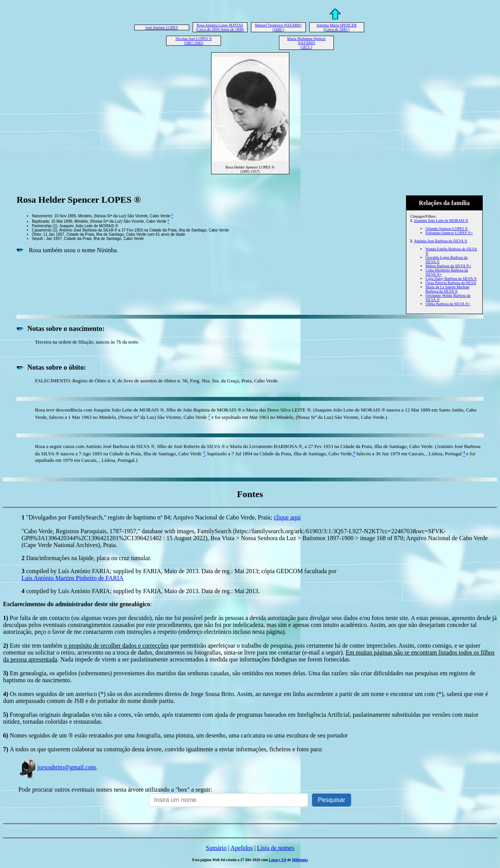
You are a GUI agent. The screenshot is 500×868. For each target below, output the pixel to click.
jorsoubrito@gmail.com (57, 767)
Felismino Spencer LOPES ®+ (449, 233)
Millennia (300, 860)
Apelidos (242, 848)
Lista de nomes (276, 848)
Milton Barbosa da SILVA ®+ (448, 266)
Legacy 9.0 (277, 860)
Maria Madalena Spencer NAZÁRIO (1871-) (306, 43)
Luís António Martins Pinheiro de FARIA (73, 578)
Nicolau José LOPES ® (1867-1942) (194, 41)
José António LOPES (161, 27)
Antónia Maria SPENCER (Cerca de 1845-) (337, 27)
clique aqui (287, 517)
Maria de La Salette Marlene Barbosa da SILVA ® (447, 289)
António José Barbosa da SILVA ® (441, 241)
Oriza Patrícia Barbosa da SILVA (451, 283)
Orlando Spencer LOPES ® (447, 229)
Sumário (216, 848)
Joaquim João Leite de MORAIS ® (441, 221)
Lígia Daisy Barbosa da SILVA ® (451, 279)
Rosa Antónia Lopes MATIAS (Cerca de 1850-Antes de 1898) (220, 27)
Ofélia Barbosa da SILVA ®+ (448, 304)
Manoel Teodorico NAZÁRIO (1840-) (278, 27)
